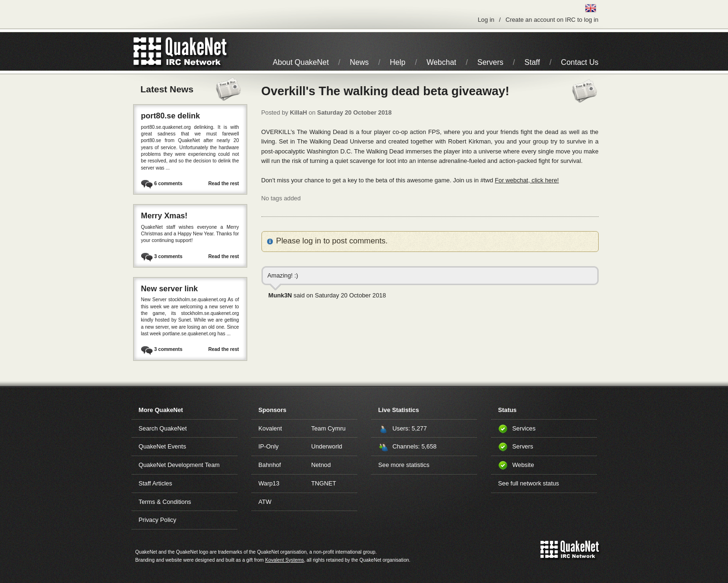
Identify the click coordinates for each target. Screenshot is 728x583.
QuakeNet (148, 51)
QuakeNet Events (162, 446)
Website (523, 465)
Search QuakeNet (163, 428)
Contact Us (580, 62)
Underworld (327, 446)
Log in (486, 20)
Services (524, 428)
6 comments (169, 184)
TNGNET (324, 483)
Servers (490, 62)
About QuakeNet (301, 62)
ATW (265, 502)
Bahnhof (270, 465)
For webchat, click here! (527, 180)
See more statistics (404, 465)
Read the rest (224, 184)
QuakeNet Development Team (179, 465)
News (360, 62)
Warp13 (269, 483)
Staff (532, 62)
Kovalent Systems (285, 560)
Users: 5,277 (410, 428)
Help (398, 62)
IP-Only (269, 446)
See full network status (529, 483)
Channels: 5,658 (415, 446)
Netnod (321, 465)
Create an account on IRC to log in (552, 20)
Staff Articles (156, 483)
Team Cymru (328, 428)
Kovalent (270, 428)
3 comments (169, 256)
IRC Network (197, 51)
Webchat (441, 62)
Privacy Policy (158, 520)
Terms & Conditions (165, 502)
